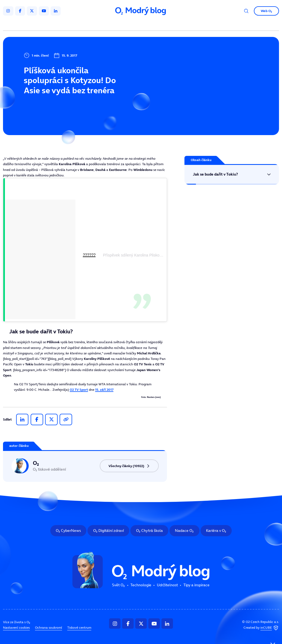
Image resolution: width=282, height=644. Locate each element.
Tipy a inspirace (184, 24)
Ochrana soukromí (49, 628)
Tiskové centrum (79, 628)
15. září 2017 (104, 390)
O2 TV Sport (79, 390)
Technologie (119, 24)
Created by (261, 628)
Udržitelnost (150, 24)
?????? (89, 255)
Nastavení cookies (16, 628)
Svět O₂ (91, 24)
